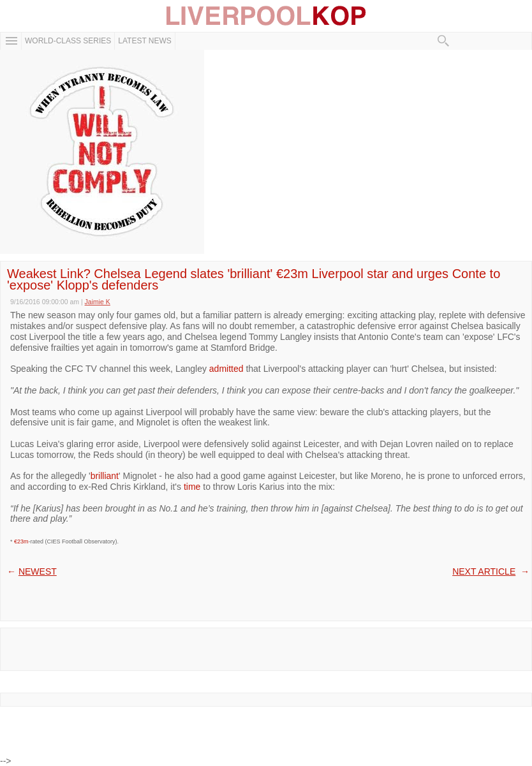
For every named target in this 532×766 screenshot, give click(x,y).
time (192, 487)
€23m (21, 541)
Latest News (145, 41)
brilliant (105, 476)
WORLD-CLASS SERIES (68, 41)
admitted (226, 369)
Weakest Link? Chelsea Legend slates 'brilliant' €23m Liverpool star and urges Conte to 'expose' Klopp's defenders (254, 279)
